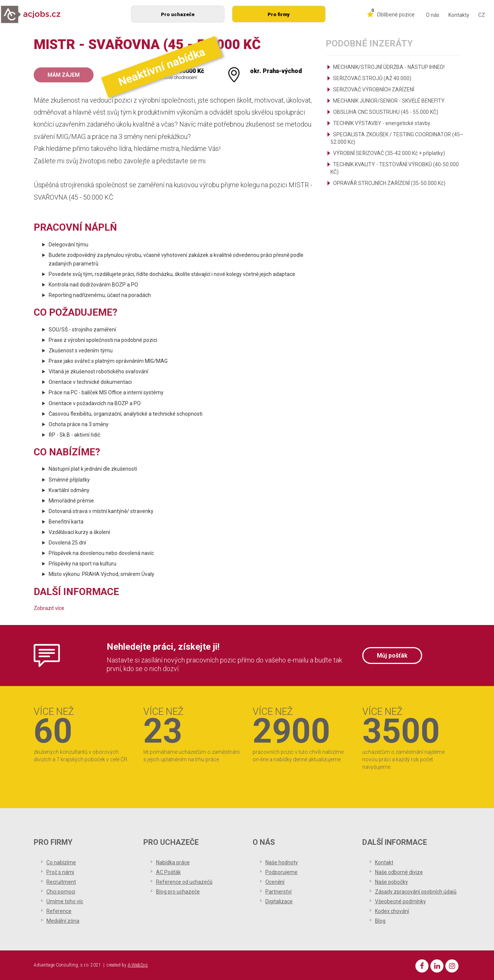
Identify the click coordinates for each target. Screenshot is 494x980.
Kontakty (459, 15)
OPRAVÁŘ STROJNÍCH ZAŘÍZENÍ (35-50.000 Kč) (389, 183)
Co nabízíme (61, 862)
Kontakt (384, 862)
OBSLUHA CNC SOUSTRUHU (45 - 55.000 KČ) (386, 112)
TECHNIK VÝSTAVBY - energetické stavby (382, 123)
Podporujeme (281, 872)
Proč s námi (60, 872)
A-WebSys (138, 965)
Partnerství (278, 892)
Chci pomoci (61, 892)
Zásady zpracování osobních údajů (416, 892)
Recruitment (61, 882)
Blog (380, 921)
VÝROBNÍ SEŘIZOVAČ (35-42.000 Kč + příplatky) (389, 153)
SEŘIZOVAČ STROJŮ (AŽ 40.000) (372, 78)
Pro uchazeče (178, 14)
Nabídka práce (173, 862)
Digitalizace (279, 901)
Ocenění (275, 882)
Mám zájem (64, 75)
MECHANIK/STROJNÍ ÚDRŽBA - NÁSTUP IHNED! (389, 67)
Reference (59, 911)
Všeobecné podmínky (400, 901)
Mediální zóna (63, 921)
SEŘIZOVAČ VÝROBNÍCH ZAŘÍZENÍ (374, 89)
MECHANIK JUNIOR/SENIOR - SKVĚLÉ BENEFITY (389, 101)
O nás (433, 15)
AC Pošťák (168, 872)
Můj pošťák (392, 656)
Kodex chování (392, 911)
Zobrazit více (49, 608)
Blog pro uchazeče (178, 892)
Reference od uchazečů (184, 882)
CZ (482, 15)
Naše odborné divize (399, 872)
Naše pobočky (391, 882)
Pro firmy (279, 14)
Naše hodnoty (282, 862)
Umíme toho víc (65, 901)
